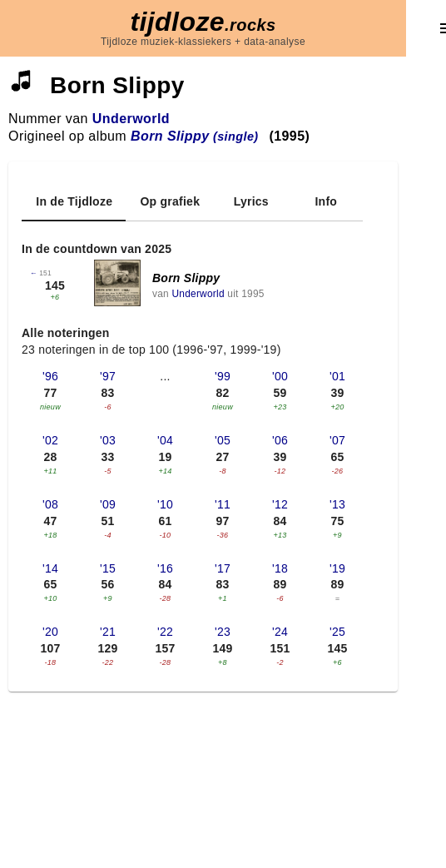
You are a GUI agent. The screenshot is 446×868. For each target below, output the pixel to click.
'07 (337, 440)
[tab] (74, 201)
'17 (223, 568)
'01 (337, 376)
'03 (108, 440)
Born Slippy (186, 278)
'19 (337, 568)
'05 (223, 440)
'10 (165, 504)
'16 (165, 568)
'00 (280, 376)
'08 (50, 504)
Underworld (131, 119)
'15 (108, 568)
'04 (165, 440)
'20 (50, 632)
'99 (223, 376)
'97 (108, 376)
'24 (280, 632)
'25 (337, 632)
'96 (50, 376)
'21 (108, 632)
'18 (280, 568)
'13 (337, 504)
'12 (280, 504)
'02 (50, 440)
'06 (280, 440)
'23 (223, 632)
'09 (108, 504)
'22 (165, 632)
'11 (223, 504)
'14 (50, 568)
